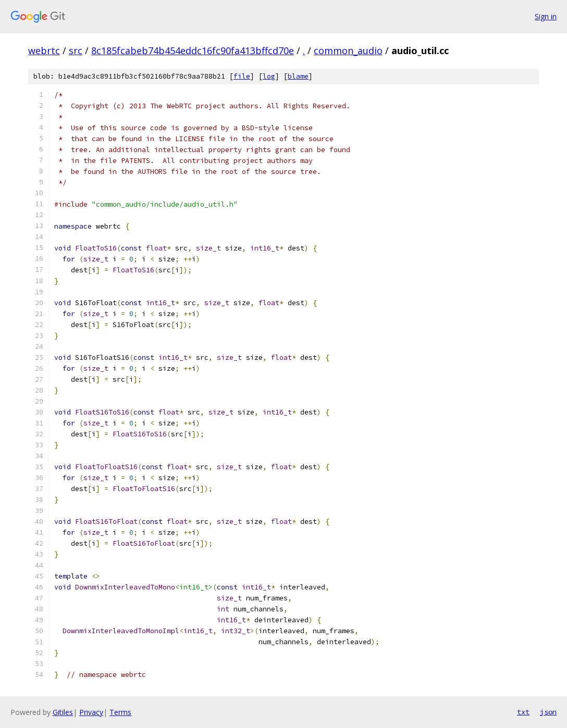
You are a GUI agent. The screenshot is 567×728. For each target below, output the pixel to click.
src (76, 51)
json (548, 712)
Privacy (91, 712)
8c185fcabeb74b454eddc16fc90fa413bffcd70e (193, 51)
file (242, 76)
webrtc (44, 51)
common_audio (348, 51)
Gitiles (63, 712)
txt (523, 712)
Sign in (546, 16)
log (269, 76)
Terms (120, 712)
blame (298, 76)
